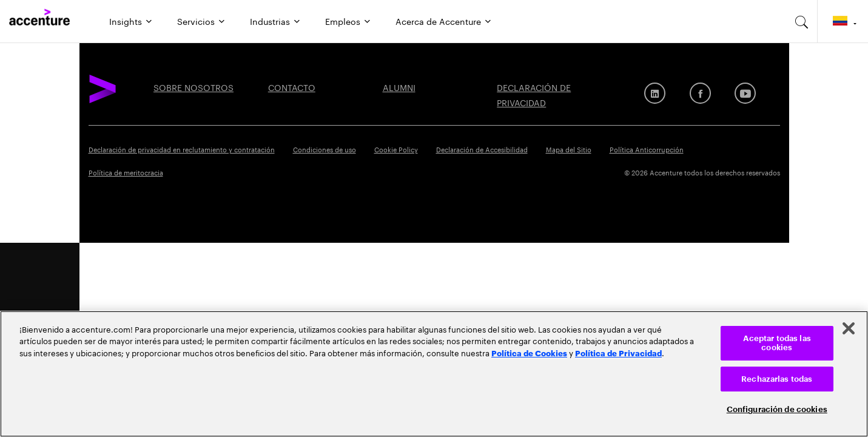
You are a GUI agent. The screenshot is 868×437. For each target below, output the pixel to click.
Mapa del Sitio (569, 149)
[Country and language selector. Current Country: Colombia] (843, 21)
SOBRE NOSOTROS (193, 87)
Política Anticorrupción (647, 149)
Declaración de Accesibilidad (482, 149)
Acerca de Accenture (438, 21)
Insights (126, 21)
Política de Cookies (529, 353)
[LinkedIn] (655, 93)
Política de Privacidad (618, 353)
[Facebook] (700, 93)
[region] (434, 374)
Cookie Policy (396, 149)
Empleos (343, 21)
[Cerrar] (849, 328)
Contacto (292, 87)
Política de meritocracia (126, 172)
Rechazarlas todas (777, 379)
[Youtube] (745, 93)
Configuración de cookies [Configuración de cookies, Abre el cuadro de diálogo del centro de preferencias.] (777, 409)
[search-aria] (802, 21)
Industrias (270, 21)
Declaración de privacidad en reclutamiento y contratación (182, 149)
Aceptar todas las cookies (777, 343)
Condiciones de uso (325, 149)
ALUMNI (399, 87)
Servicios (196, 21)
